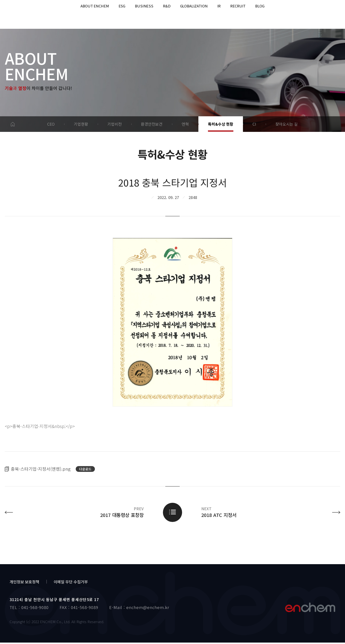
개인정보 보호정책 (24, 583)
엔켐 (310, 609)
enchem (24, 15)
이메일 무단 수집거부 (71, 583)
